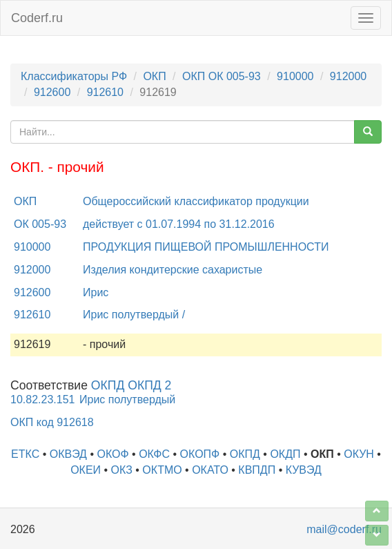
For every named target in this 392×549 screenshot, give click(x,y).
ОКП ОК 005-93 (222, 76)
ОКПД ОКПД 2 (131, 385)
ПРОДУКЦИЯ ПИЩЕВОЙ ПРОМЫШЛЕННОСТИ (206, 247)
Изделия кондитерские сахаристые (173, 270)
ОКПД (245, 454)
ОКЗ (122, 470)
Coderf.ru (37, 18)
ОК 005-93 (40, 224)
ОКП (154, 76)
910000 (295, 76)
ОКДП (285, 454)
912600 (52, 92)
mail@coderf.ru (344, 529)
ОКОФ (112, 454)
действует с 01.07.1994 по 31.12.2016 (179, 224)
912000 (348, 76)
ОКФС (154, 454)
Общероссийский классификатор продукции (196, 201)
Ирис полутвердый (127, 399)
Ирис (96, 292)
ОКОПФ (200, 454)
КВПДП (257, 470)
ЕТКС (25, 454)
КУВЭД (304, 470)
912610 (105, 92)
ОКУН (359, 454)
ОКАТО (210, 470)
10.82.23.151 (42, 399)
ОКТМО (162, 470)
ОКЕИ (86, 470)
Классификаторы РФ (74, 76)
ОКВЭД (68, 454)
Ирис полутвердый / (134, 315)
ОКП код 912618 (52, 422)
